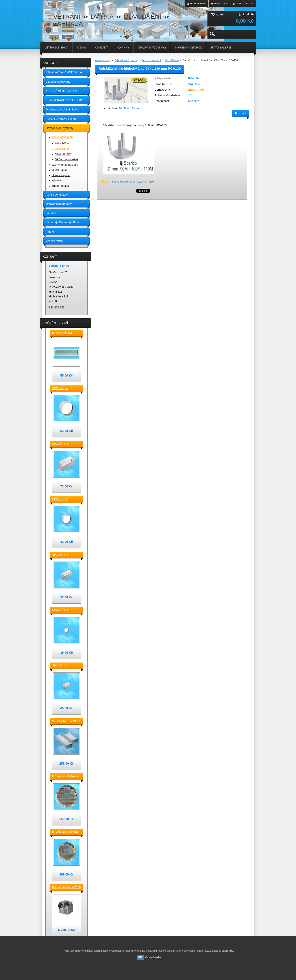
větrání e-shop (103, 60)
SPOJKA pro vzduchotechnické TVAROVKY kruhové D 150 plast (65, 388)
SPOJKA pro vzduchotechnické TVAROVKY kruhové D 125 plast (65, 499)
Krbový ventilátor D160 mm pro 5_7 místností (66, 888)
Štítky (106, 181)
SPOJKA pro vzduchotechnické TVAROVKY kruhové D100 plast (65, 610)
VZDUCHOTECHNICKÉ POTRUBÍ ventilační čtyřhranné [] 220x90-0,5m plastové (67, 721)
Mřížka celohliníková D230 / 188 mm (65, 777)
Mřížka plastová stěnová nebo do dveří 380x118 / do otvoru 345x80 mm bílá (66, 333)
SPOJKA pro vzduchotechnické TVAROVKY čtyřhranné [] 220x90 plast (65, 444)
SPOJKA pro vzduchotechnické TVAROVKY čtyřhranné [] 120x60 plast (65, 666)
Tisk (252, 4)
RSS (239, 4)
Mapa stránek (221, 4)
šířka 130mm (172, 60)
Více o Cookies (153, 957)
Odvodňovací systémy (126, 60)
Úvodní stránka (198, 4)
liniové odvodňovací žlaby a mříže (133, 182)
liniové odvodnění (151, 60)
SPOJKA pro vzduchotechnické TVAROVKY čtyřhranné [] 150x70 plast (65, 555)
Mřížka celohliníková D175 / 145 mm (65, 832)
